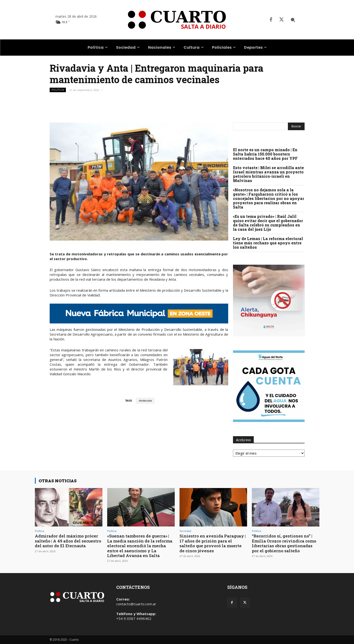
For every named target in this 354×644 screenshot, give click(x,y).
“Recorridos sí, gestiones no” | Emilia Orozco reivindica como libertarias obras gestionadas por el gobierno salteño (284, 543)
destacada (145, 401)
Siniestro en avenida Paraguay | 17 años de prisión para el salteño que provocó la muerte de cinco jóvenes (213, 543)
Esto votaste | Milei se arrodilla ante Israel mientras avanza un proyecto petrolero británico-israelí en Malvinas (268, 174)
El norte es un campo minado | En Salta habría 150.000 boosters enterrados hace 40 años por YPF (265, 154)
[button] (293, 20)
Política (58, 90)
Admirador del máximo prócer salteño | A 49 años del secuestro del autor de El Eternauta (68, 541)
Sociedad (185, 531)
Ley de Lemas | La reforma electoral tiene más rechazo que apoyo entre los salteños (268, 243)
